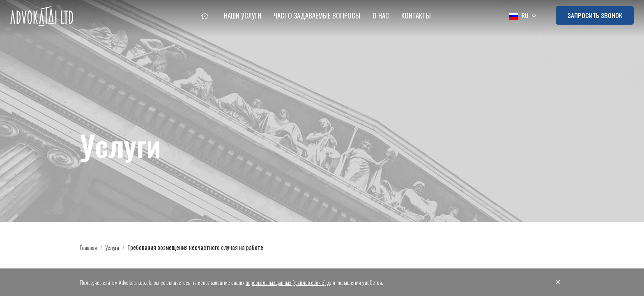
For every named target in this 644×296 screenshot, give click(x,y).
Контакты (416, 15)
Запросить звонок (595, 15)
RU (519, 16)
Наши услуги (243, 15)
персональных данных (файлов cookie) (288, 282)
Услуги (116, 247)
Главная (90, 247)
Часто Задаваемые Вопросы (317, 15)
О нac (381, 15)
